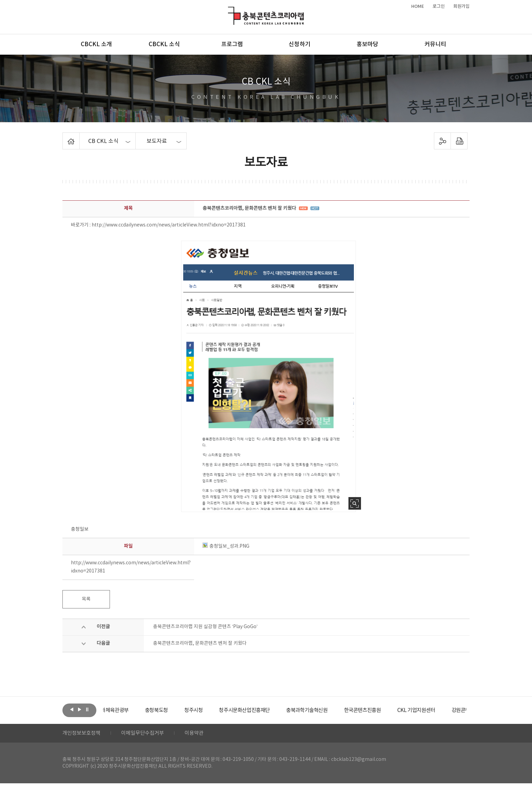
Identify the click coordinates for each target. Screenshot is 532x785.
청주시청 (213, 710)
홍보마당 (367, 44)
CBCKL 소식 (164, 44)
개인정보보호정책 (83, 734)
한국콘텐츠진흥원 (391, 710)
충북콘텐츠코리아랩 (230, 11)
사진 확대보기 (355, 503)
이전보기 (72, 710)
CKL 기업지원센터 (447, 710)
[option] (129, 710)
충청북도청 (175, 710)
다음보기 (79, 710)
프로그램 (232, 44)
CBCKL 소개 (96, 44)
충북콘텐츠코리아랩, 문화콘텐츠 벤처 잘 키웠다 (200, 643)
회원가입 (461, 6)
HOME (418, 6)
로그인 (439, 6)
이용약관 (201, 734)
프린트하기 (459, 141)
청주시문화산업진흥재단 (267, 710)
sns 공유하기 (443, 141)
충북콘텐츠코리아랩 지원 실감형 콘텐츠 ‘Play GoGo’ (205, 627)
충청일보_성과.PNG (226, 546)
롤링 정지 (87, 710)
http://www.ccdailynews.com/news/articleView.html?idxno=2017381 (169, 225)
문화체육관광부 (129, 710)
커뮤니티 (435, 44)
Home (64, 136)
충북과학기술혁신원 (332, 710)
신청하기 (300, 44)
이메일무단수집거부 (147, 734)
